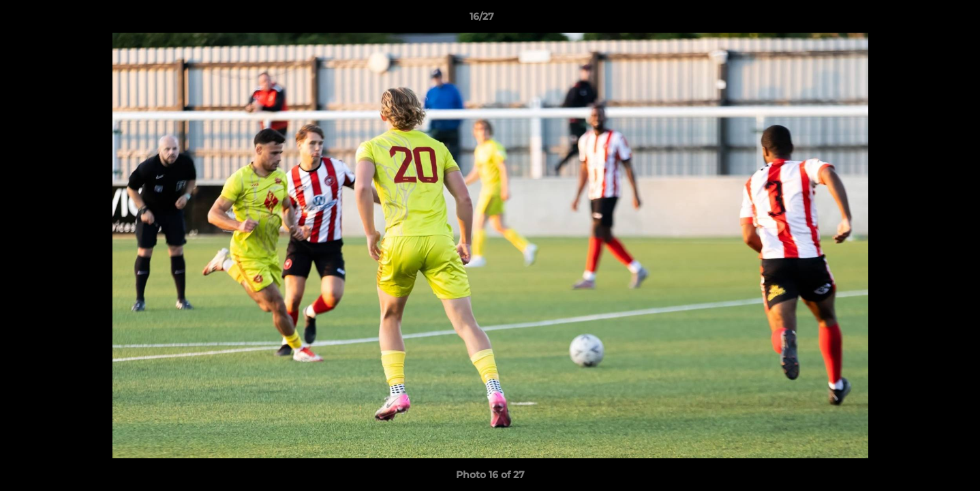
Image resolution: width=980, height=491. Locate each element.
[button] (923, 20)
